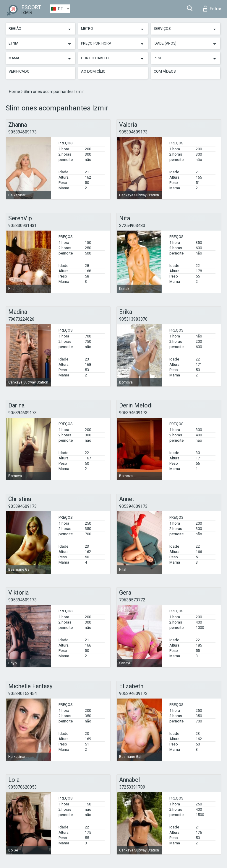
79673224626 (21, 319)
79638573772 (132, 600)
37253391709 (132, 787)
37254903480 (132, 226)
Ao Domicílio (93, 71)
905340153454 (22, 694)
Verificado (19, 71)
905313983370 (133, 319)
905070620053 (22, 787)
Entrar (212, 9)
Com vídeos (165, 71)
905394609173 (22, 132)
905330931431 (22, 226)
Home (15, 92)
